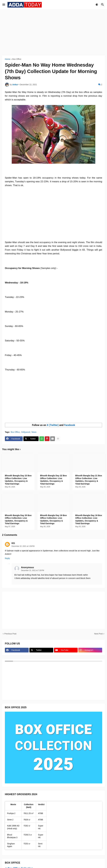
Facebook (70, 425)
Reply (7, 558)
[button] (4, 5)
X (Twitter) (53, 425)
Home (7, 59)
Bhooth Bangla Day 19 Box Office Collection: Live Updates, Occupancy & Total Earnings (53, 519)
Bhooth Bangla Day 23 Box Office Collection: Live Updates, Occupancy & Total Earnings (18, 480)
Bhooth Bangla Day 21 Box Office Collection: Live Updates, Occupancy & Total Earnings (89, 480)
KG (13, 543)
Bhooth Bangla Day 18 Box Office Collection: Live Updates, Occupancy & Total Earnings (89, 519)
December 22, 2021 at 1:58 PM (23, 546)
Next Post (98, 634)
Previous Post (10, 634)
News (34, 432)
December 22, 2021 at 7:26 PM (33, 570)
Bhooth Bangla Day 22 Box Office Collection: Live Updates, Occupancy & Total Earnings (53, 480)
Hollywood (26, 432)
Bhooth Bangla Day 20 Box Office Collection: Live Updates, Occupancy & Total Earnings (18, 519)
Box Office (17, 59)
